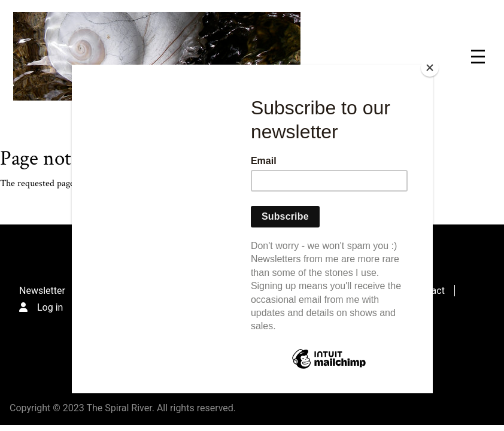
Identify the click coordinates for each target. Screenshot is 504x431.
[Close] (430, 68)
